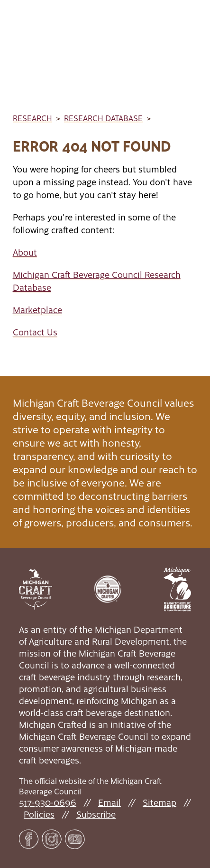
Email (110, 802)
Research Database (103, 118)
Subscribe (96, 814)
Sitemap (160, 802)
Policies (39, 814)
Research (32, 118)
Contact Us (35, 332)
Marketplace (37, 310)
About (25, 252)
